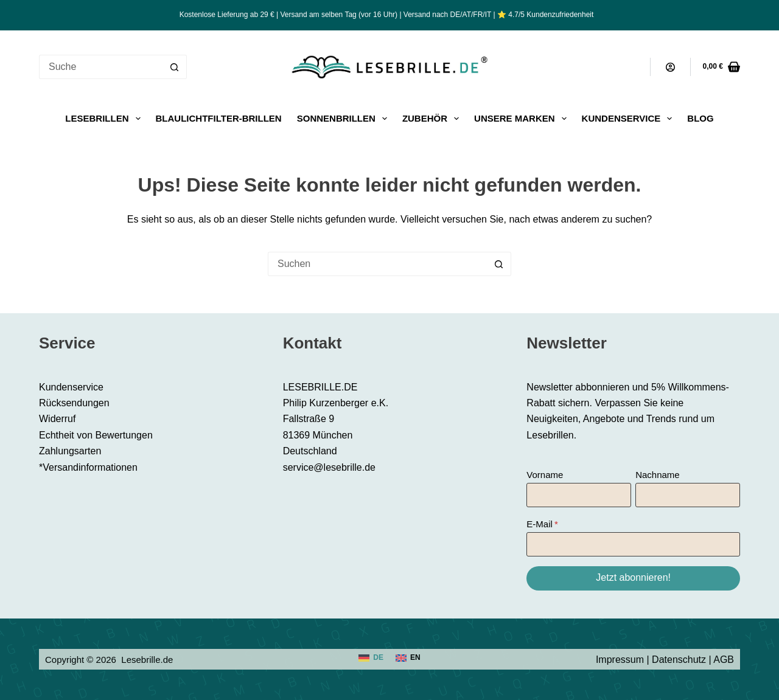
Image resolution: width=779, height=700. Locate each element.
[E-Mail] (633, 544)
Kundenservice (630, 119)
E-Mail (540, 524)
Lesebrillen (105, 119)
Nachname (658, 475)
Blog (700, 118)
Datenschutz (679, 660)
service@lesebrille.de (329, 467)
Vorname (545, 475)
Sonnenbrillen (344, 119)
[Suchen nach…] (101, 67)
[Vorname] (579, 495)
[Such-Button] (175, 67)
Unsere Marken (523, 119)
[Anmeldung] (670, 67)
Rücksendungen (74, 403)
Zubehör (433, 119)
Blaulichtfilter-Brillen (219, 118)
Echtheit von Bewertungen (96, 435)
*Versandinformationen (88, 467)
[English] (408, 658)
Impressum (620, 660)
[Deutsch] (371, 658)
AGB (724, 660)
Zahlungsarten (70, 451)
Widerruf (57, 419)
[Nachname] (688, 495)
